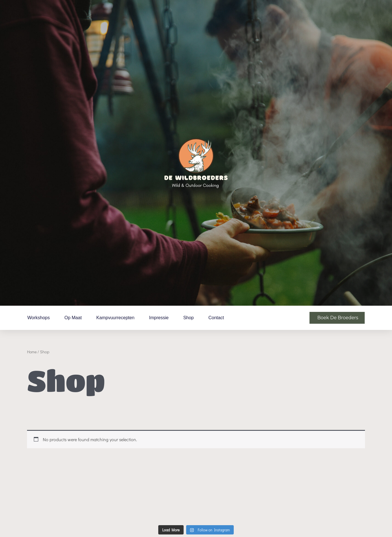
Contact (216, 318)
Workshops (39, 318)
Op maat (73, 318)
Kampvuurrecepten (115, 318)
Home (32, 352)
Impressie (159, 318)
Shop (189, 318)
